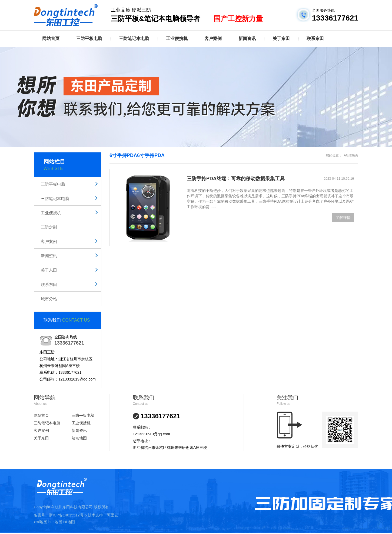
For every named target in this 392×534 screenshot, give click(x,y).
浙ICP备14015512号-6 (68, 515)
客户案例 (213, 39)
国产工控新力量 (238, 19)
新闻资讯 (247, 39)
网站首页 (51, 39)
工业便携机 (177, 39)
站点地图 (79, 438)
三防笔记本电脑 (134, 39)
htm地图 (55, 522)
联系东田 (315, 39)
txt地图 (69, 522)
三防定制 (49, 227)
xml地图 (41, 522)
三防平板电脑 (89, 39)
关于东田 (281, 39)
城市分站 (49, 299)
